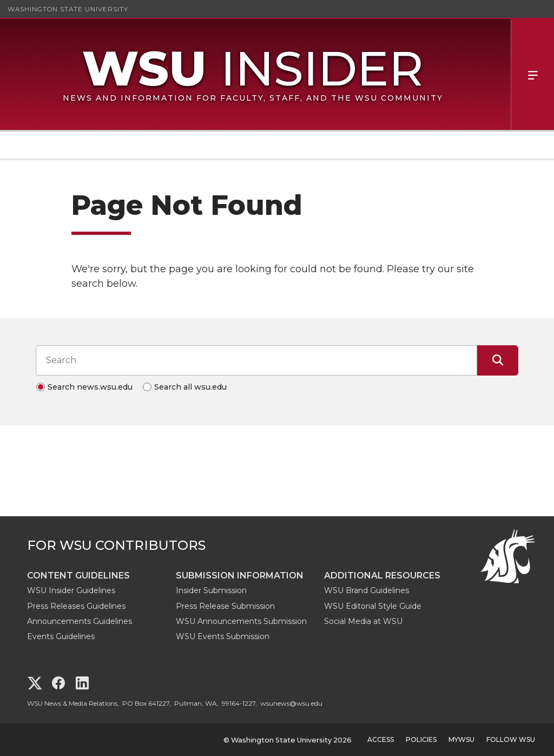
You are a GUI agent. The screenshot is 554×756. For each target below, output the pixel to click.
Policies (421, 739)
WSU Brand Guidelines (367, 590)
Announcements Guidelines (80, 621)
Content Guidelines (78, 576)
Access (381, 739)
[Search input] (256, 360)
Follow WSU (511, 739)
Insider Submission (211, 590)
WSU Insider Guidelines (71, 590)
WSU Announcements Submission (241, 621)
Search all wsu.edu (190, 387)
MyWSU (461, 739)
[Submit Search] (498, 360)
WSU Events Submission (223, 636)
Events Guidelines (61, 636)
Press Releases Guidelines (76, 606)
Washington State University (68, 9)
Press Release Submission (225, 606)
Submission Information (240, 576)
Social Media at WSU (363, 621)
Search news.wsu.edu (90, 387)
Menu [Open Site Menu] (532, 74)
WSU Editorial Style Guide (373, 606)
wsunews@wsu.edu (291, 703)
